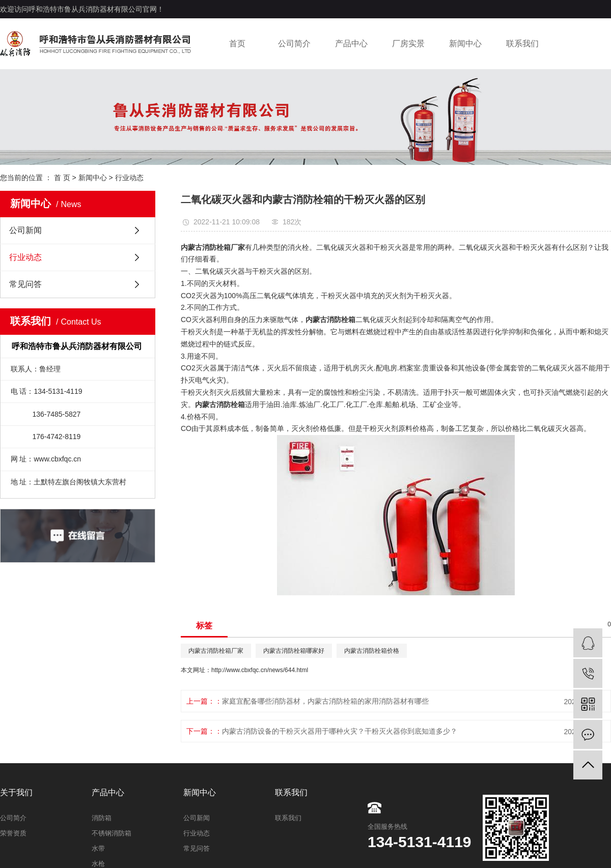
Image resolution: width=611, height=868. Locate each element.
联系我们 (522, 44)
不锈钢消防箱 (112, 833)
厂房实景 (408, 44)
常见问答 (25, 284)
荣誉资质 (13, 833)
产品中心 (351, 44)
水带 (98, 848)
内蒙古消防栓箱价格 (372, 651)
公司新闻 (25, 230)
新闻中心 (465, 44)
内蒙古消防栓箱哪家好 (294, 651)
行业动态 (129, 178)
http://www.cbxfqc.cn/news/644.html (260, 670)
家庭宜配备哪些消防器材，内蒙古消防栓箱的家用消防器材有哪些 (325, 701)
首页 (237, 44)
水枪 (98, 864)
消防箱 (102, 818)
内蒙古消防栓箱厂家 (216, 651)
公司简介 (294, 44)
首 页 (62, 178)
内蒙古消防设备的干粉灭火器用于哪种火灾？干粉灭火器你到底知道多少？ (340, 731)
